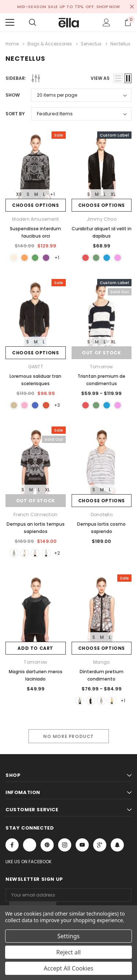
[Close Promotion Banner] (132, 7)
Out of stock (101, 353)
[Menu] (10, 22)
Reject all (68, 952)
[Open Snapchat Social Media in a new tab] (117, 846)
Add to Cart (35, 649)
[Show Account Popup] (106, 22)
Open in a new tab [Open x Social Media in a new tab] (30, 846)
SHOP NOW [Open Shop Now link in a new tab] (108, 7)
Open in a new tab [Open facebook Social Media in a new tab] (12, 846)
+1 (52, 194)
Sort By (15, 114)
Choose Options (35, 205)
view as (100, 78)
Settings (68, 936)
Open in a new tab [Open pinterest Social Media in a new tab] (47, 846)
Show (13, 95)
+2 (58, 554)
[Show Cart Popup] (128, 22)
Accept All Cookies (69, 968)
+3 (58, 406)
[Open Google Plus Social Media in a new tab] (100, 846)
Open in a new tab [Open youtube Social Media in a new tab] (82, 846)
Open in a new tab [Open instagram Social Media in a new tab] (65, 846)
